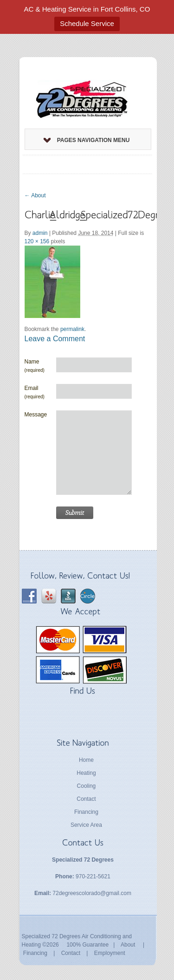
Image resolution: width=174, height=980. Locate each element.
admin (40, 233)
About (35, 195)
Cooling (87, 786)
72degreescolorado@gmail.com (92, 893)
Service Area (86, 825)
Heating (86, 773)
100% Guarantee (87, 945)
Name (35, 366)
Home (86, 760)
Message (36, 415)
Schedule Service (87, 23)
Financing (86, 812)
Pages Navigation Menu (87, 140)
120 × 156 (37, 241)
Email (35, 392)
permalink (72, 329)
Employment (110, 953)
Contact (86, 799)
